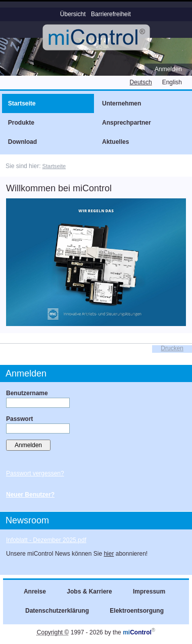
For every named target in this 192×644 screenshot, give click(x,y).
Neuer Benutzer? (30, 495)
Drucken (172, 348)
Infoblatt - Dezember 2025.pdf (46, 540)
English (172, 82)
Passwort (19, 419)
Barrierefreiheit (111, 14)
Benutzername (27, 393)
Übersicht (73, 14)
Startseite (54, 166)
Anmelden (168, 69)
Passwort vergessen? (35, 473)
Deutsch (141, 82)
